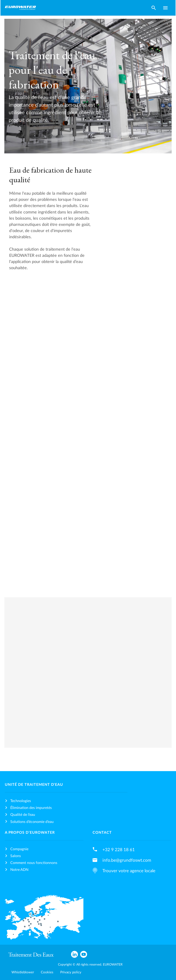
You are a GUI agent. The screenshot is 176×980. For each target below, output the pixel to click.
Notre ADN (19, 870)
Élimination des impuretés (31, 808)
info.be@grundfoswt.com (127, 860)
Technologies (21, 801)
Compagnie (19, 849)
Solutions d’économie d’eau (32, 822)
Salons (16, 856)
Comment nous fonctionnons (34, 863)
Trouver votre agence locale (129, 871)
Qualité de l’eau (23, 815)
